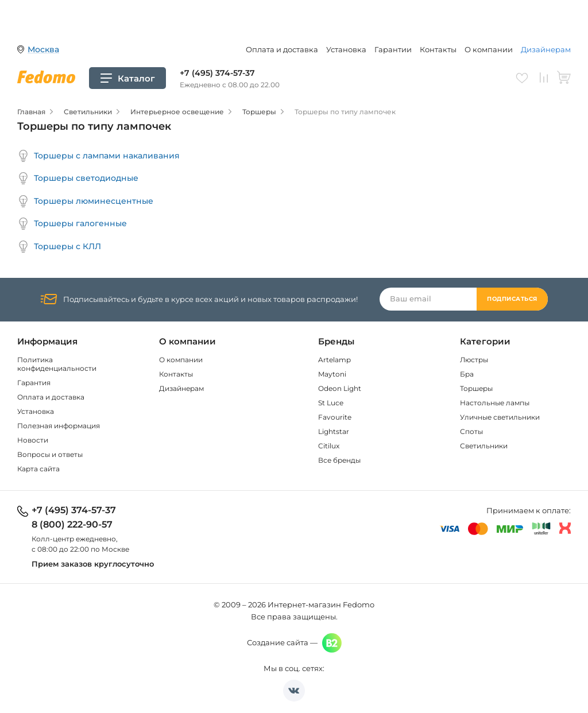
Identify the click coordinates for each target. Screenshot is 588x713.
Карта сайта (38, 469)
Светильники (484, 446)
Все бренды (339, 460)
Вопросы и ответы (50, 454)
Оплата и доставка (282, 49)
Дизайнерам (546, 49)
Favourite (335, 417)
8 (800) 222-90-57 (72, 525)
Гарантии (393, 49)
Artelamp (334, 360)
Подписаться (512, 299)
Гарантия (34, 383)
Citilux (329, 446)
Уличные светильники (500, 417)
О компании (489, 49)
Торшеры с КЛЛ (59, 247)
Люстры (474, 360)
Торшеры (476, 388)
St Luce (331, 403)
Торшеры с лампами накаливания (98, 156)
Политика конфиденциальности (57, 364)
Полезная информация (59, 426)
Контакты (438, 49)
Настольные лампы (495, 403)
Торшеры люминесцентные (85, 201)
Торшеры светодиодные (78, 178)
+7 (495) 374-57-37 (217, 73)
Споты (471, 431)
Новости (33, 440)
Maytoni (332, 374)
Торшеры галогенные (72, 224)
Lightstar (334, 431)
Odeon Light (340, 388)
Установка (346, 49)
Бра (467, 374)
